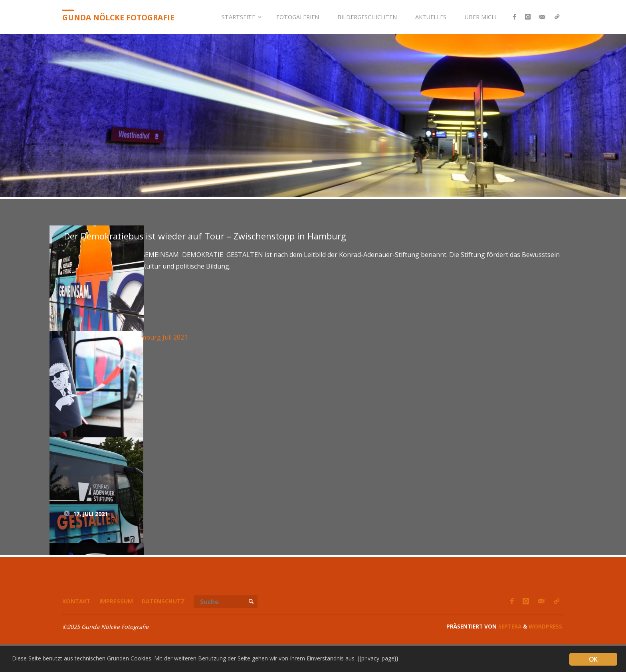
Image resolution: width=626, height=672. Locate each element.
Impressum (116, 601)
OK (593, 659)
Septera (509, 626)
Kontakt (76, 601)
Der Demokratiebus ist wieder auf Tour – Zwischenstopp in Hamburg (205, 236)
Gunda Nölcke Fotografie (118, 17)
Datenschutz (163, 601)
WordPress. (546, 626)
